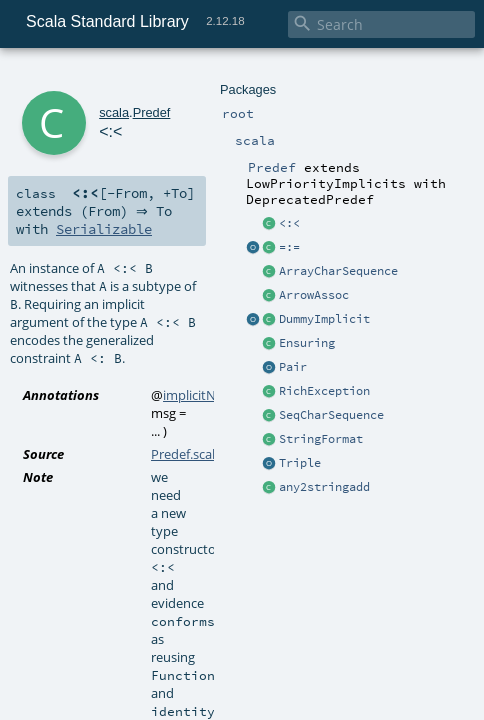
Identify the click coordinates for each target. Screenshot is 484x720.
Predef (152, 112)
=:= (289, 247)
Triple (300, 463)
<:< (289, 223)
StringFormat (321, 439)
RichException (324, 391)
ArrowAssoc (314, 295)
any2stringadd (324, 487)
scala (114, 112)
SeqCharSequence (331, 415)
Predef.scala (186, 454)
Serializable (104, 229)
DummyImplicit (324, 319)
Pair (293, 367)
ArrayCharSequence (338, 271)
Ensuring (307, 343)
